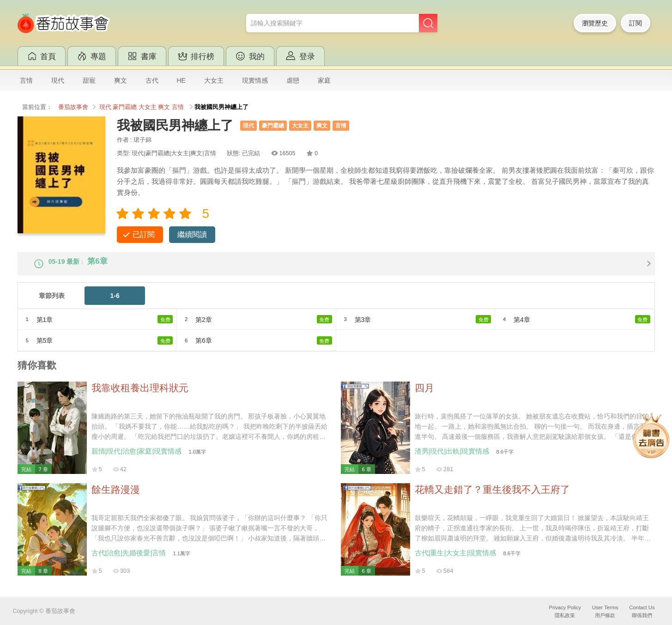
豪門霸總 (125, 107)
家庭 (324, 80)
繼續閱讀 (192, 234)
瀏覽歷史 (595, 23)
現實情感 (255, 80)
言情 (26, 80)
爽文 (121, 80)
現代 (58, 80)
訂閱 (636, 23)
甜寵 (89, 80)
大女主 (214, 80)
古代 (152, 80)
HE (181, 80)
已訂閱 (144, 234)
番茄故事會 (73, 107)
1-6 (115, 303)
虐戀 (293, 80)
